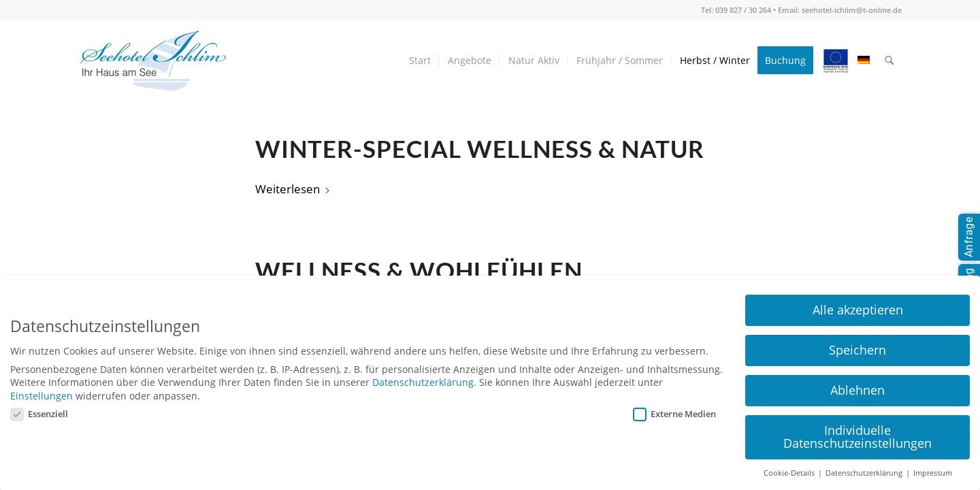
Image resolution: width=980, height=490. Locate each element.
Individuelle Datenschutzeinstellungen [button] (857, 437)
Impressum (933, 473)
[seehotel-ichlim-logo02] (153, 61)
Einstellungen (42, 396)
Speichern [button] (857, 350)
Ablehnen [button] (857, 390)
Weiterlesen (293, 189)
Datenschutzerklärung (423, 382)
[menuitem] (420, 61)
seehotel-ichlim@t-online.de (852, 10)
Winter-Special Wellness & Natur (480, 149)
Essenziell (39, 414)
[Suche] (889, 61)
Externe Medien (674, 414)
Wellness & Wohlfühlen (419, 271)
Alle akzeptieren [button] (858, 310)
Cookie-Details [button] (790, 473)
